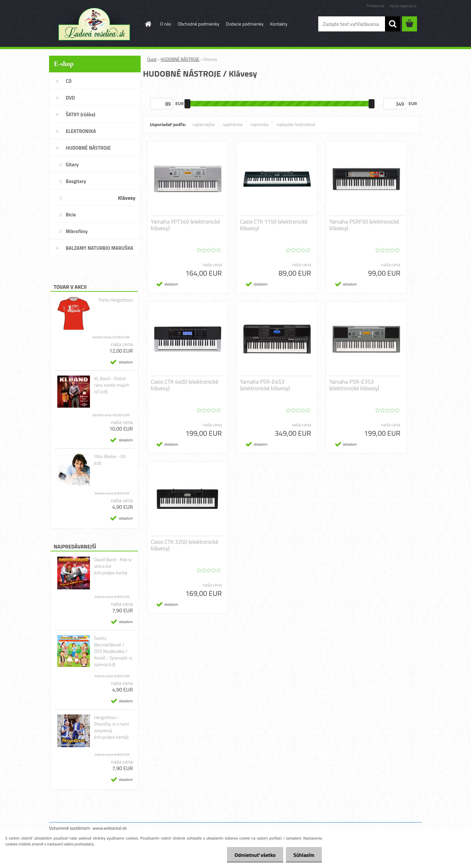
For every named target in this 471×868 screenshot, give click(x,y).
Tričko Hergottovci (115, 300)
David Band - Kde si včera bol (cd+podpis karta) (113, 566)
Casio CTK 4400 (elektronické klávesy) (184, 385)
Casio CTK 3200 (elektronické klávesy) (184, 545)
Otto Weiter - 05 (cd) (110, 460)
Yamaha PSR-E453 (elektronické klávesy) (265, 385)
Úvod (152, 59)
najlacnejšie (203, 124)
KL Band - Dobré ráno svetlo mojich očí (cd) (112, 385)
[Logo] (94, 24)
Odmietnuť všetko (253, 855)
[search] (392, 24)
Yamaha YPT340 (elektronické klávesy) (185, 225)
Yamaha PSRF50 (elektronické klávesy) (364, 225)
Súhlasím (303, 855)
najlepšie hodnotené (296, 124)
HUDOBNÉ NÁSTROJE (180, 59)
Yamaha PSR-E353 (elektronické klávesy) (354, 385)
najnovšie (260, 124)
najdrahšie (233, 124)
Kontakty (279, 24)
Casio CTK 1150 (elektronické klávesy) (274, 225)
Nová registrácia (403, 6)
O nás (166, 24)
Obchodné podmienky (199, 24)
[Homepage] (148, 24)
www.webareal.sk (110, 828)
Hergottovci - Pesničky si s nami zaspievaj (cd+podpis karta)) (112, 727)
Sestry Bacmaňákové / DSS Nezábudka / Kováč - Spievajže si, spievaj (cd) (113, 651)
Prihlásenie (375, 6)
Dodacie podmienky (245, 24)
